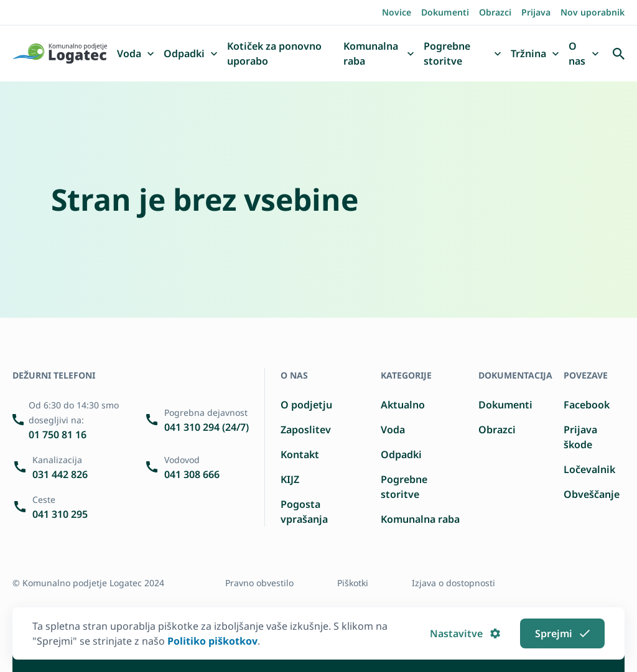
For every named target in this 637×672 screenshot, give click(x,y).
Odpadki (401, 454)
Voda (393, 430)
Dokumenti (445, 12)
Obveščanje (592, 494)
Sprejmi (562, 633)
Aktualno (403, 405)
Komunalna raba (420, 519)
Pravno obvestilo (259, 583)
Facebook (587, 405)
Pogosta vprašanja (304, 512)
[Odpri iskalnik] (618, 53)
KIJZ (290, 479)
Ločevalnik (589, 469)
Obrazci (495, 12)
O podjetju (306, 405)
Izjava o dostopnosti (453, 583)
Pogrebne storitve (404, 487)
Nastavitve (465, 633)
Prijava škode (580, 437)
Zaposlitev (306, 430)
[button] (151, 54)
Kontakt (300, 454)
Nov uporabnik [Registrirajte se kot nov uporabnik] (593, 12)
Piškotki (353, 583)
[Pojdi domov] (60, 53)
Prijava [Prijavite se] (536, 12)
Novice (397, 12)
